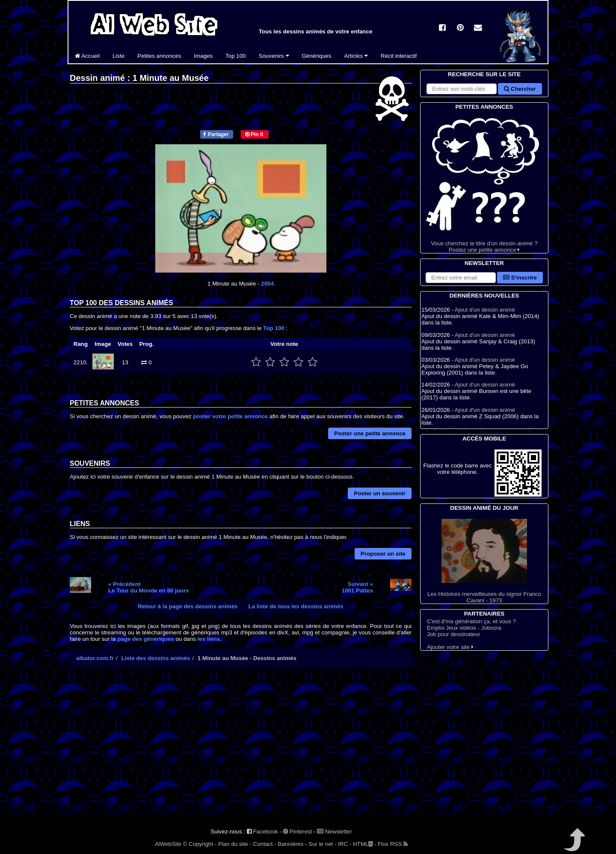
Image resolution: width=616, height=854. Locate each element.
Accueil (87, 56)
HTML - (364, 844)
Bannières (290, 844)
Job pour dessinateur (453, 634)
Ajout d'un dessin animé (485, 310)
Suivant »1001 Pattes (357, 587)
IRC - (345, 844)
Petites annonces (159, 56)
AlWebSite (168, 844)
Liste (118, 56)
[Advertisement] (241, 750)
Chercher (520, 89)
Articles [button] (356, 56)
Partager (216, 134)
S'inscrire (520, 278)
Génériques (317, 56)
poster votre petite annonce (230, 416)
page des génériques (146, 639)
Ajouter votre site (450, 647)
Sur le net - (322, 844)
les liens (209, 639)
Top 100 (235, 56)
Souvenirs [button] (274, 56)
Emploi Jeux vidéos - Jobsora (464, 628)
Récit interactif (399, 56)
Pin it (254, 134)
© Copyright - (200, 844)
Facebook (262, 832)
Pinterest (298, 832)
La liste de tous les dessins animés (296, 606)
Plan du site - (235, 844)
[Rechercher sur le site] (462, 89)
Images (203, 56)
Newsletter (335, 832)
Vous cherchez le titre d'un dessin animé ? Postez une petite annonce (484, 182)
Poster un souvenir (380, 493)
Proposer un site (383, 554)
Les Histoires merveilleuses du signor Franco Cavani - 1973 (484, 561)
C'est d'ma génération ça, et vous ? (471, 621)
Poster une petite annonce (370, 433)
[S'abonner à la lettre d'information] (461, 278)
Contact (263, 844)
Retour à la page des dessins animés (188, 606)
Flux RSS (393, 844)
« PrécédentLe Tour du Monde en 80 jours (149, 587)
